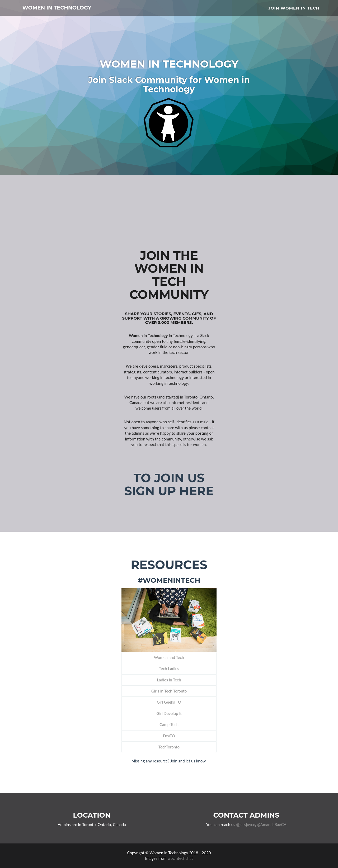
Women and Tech (169, 657)
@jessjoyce (245, 824)
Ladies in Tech (169, 680)
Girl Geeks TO (169, 702)
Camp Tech (169, 724)
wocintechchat (180, 858)
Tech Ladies (169, 668)
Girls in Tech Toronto (169, 691)
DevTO (169, 736)
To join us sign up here (169, 484)
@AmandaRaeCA (272, 824)
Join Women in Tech (294, 9)
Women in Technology (72, 10)
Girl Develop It (169, 713)
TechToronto (169, 747)
